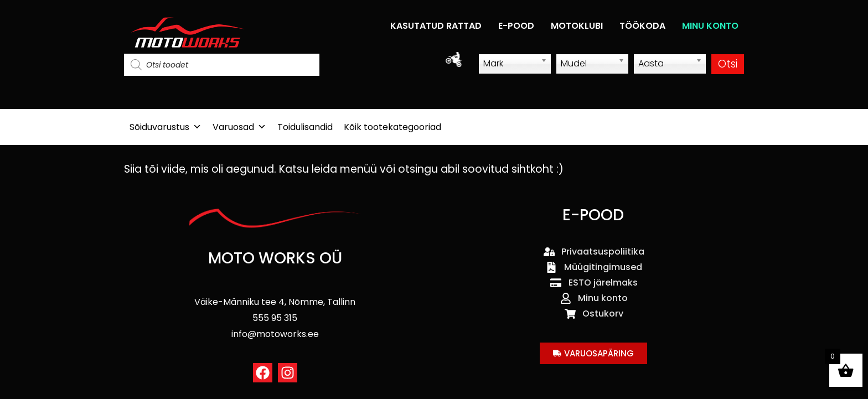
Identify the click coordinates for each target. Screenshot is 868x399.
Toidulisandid (305, 127)
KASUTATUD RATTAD (436, 26)
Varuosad (239, 127)
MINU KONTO (710, 26)
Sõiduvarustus (166, 127)
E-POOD (516, 26)
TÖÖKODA (642, 26)
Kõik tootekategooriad (392, 127)
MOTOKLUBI (577, 26)
